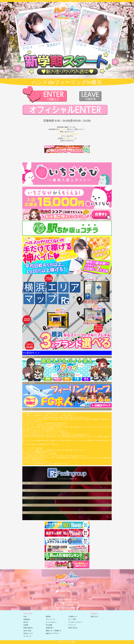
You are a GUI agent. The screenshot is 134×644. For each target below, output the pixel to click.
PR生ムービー (28, 633)
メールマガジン (51, 622)
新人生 (26, 622)
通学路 (48, 617)
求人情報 (49, 625)
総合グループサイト (53, 633)
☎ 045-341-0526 (67, 591)
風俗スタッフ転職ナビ (54, 631)
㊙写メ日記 (27, 631)
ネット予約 (72, 619)
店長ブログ (94, 617)
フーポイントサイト (75, 622)
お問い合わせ (73, 628)
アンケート (72, 625)
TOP (25, 617)
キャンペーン (51, 619)
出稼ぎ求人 (50, 628)
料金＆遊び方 (28, 628)
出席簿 (26, 625)
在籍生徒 (27, 619)
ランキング (27, 636)
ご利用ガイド (73, 617)
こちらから (63, 129)
